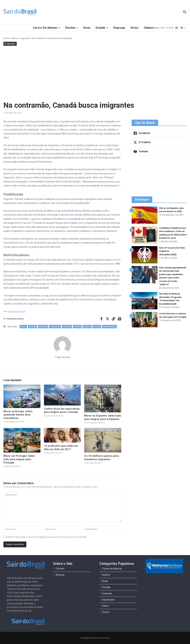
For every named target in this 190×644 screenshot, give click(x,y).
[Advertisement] (95, 73)
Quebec (87, 327)
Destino (72, 28)
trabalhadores (109, 327)
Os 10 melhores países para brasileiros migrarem (101, 458)
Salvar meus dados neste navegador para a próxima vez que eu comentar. (47, 537)
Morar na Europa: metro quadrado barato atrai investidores (18, 415)
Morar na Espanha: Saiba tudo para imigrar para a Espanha (103, 417)
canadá (32, 327)
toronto (97, 327)
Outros (150, 28)
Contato (59, 569)
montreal (67, 327)
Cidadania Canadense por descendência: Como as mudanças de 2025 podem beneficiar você (172, 235)
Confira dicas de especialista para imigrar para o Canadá (62, 410)
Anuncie (59, 575)
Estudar (102, 28)
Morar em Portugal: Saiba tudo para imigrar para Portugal (19, 459)
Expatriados (107, 600)
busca (23, 327)
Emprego (119, 28)
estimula (43, 327)
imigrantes (55, 327)
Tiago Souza (62, 357)
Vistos (135, 28)
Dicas (87, 28)
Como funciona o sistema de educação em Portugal (171, 320)
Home (6, 38)
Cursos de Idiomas (47, 28)
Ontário (77, 327)
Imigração (25, 38)
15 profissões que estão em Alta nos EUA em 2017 (61, 448)
